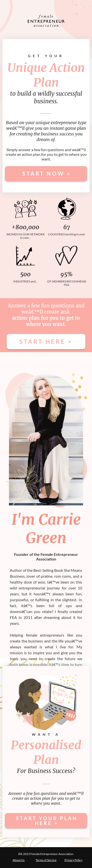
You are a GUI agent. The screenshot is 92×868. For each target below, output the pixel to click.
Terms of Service (46, 860)
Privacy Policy (73, 860)
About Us (19, 860)
